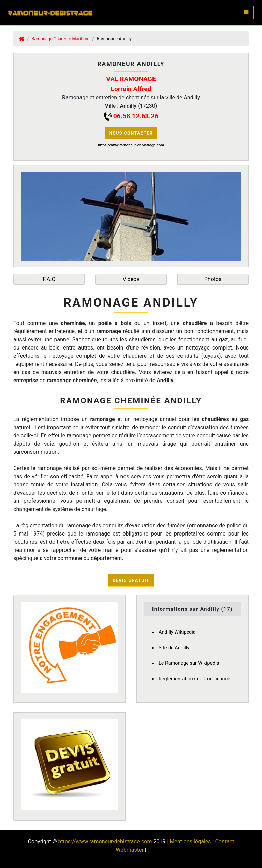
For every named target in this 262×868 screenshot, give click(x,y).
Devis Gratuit (131, 580)
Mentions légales (190, 842)
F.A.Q (49, 279)
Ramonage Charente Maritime (60, 39)
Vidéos (131, 279)
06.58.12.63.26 (136, 116)
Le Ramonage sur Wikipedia (189, 663)
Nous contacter (131, 133)
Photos (213, 279)
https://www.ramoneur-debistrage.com (105, 842)
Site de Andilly (174, 648)
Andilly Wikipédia (177, 632)
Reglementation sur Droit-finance (194, 679)
